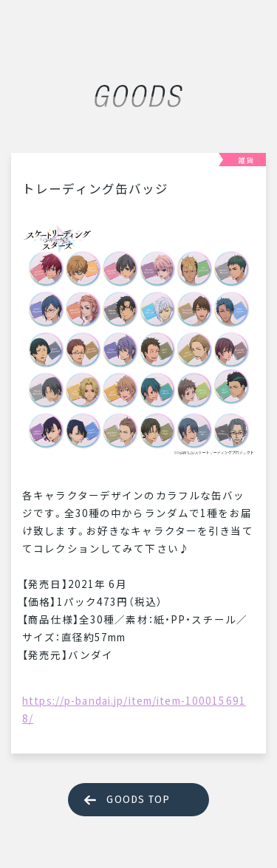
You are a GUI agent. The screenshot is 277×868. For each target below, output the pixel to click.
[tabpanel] (138, 339)
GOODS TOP (138, 800)
